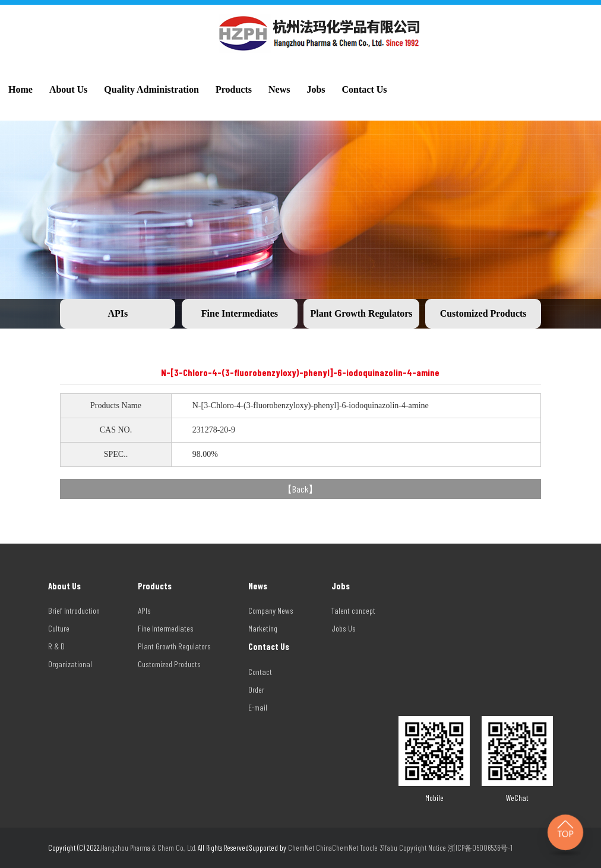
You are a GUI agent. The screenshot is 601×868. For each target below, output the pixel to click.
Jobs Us (344, 628)
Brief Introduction (74, 610)
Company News (271, 610)
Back (300, 489)
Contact (260, 672)
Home (20, 89)
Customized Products (483, 313)
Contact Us (365, 89)
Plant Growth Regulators (361, 313)
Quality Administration (151, 89)
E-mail (258, 707)
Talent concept (353, 610)
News (279, 89)
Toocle (369, 848)
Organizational (70, 664)
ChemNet (301, 848)
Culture (59, 628)
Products (234, 89)
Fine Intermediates (240, 313)
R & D (56, 646)
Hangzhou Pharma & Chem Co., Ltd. (149, 848)
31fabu (388, 848)
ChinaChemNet (337, 848)
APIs (118, 313)
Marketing (263, 628)
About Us (68, 89)
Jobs (316, 89)
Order (256, 689)
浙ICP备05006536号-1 (480, 848)
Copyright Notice (423, 848)
